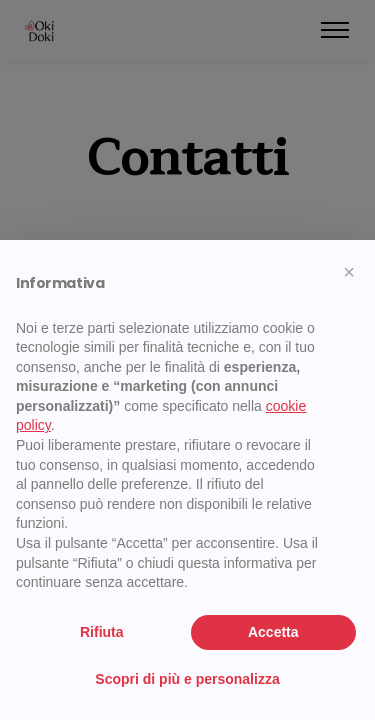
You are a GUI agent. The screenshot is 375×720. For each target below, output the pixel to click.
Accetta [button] (273, 632)
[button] (349, 272)
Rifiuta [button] (102, 632)
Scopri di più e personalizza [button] (187, 679)
